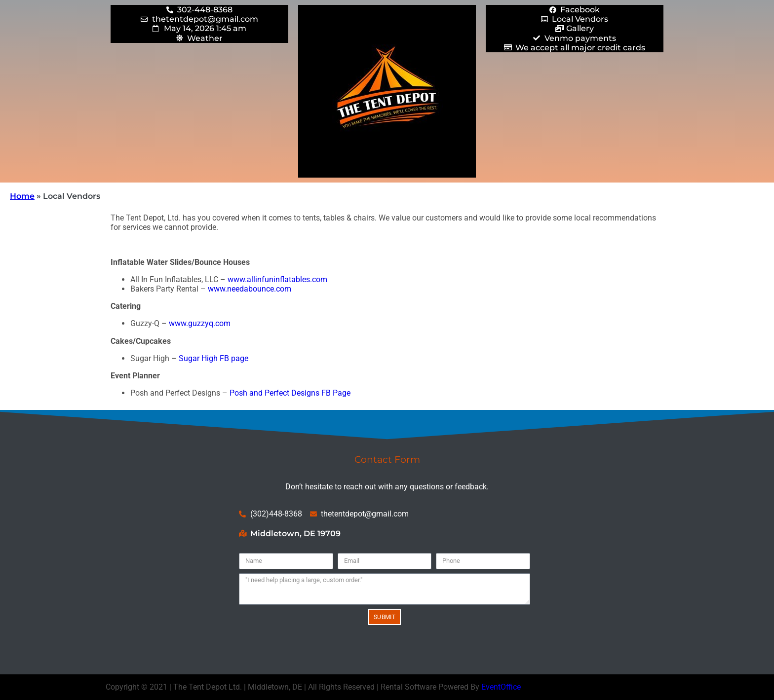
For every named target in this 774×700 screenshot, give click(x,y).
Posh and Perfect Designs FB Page (290, 393)
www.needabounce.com (250, 289)
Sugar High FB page (213, 358)
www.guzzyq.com (200, 323)
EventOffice (501, 687)
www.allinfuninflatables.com (277, 279)
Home (22, 196)
